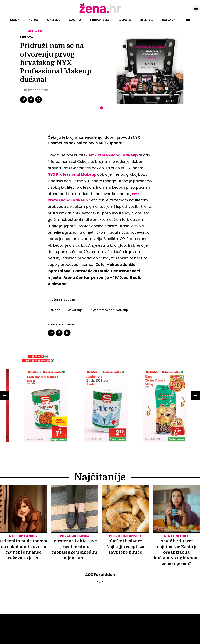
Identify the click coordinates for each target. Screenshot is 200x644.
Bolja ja (169, 20)
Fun (187, 20)
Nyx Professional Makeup (109, 310)
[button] (4, 396)
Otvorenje (75, 310)
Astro (33, 20)
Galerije (54, 20)
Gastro (75, 20)
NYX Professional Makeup (113, 155)
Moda (15, 20)
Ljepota (125, 20)
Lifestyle (146, 20)
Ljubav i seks (100, 20)
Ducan (55, 310)
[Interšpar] (38, 364)
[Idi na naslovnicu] (100, 13)
